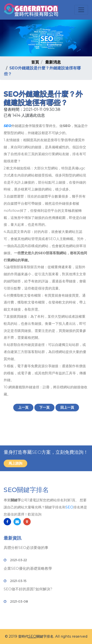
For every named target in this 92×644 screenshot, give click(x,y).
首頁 (35, 62)
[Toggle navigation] (81, 10)
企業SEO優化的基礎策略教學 (28, 568)
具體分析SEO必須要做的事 (26, 548)
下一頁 (44, 407)
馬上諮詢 (15, 463)
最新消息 (53, 62)
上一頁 (23, 407)
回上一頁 (67, 407)
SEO (7, 126)
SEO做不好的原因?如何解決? (28, 589)
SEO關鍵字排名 (26, 490)
